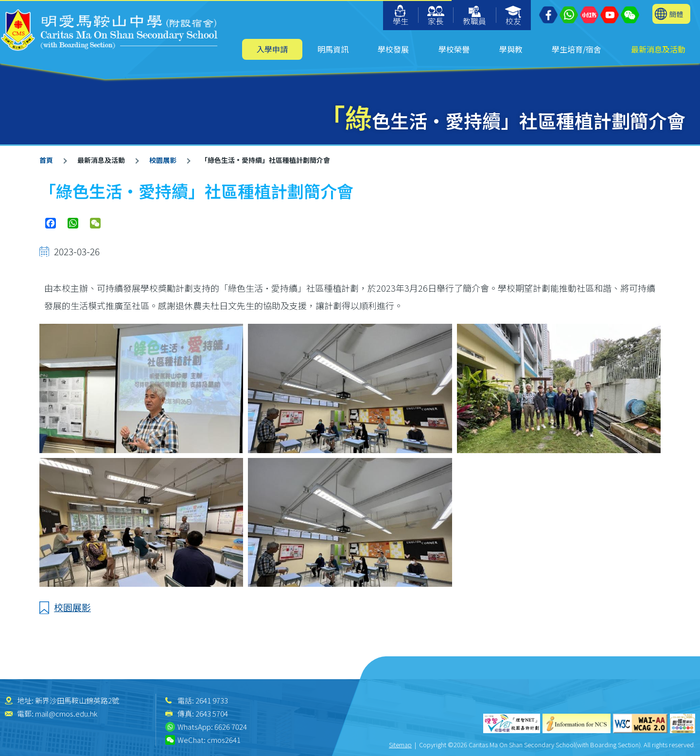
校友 (514, 16)
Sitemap (400, 745)
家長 (436, 16)
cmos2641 (224, 740)
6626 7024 (231, 727)
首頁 (46, 160)
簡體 (676, 14)
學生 (401, 16)
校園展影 (163, 160)
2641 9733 (212, 700)
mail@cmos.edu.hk (66, 713)
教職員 (474, 16)
